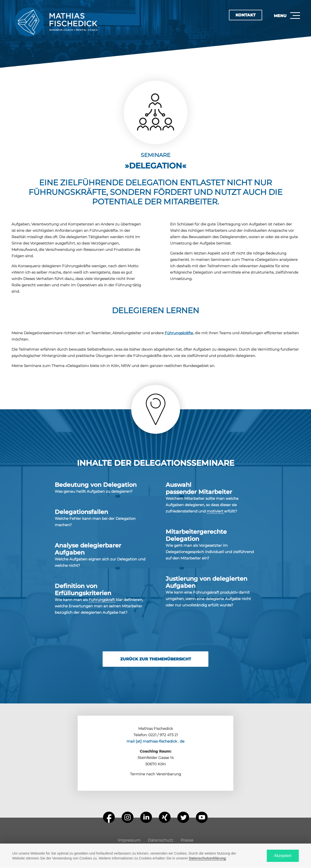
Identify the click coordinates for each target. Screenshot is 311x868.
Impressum (129, 840)
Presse (187, 840)
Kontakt (246, 15)
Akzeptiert (283, 856)
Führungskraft (102, 600)
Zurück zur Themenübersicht (156, 659)
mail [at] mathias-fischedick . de (155, 741)
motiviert (215, 511)
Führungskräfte (179, 333)
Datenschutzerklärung (207, 858)
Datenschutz (161, 840)
